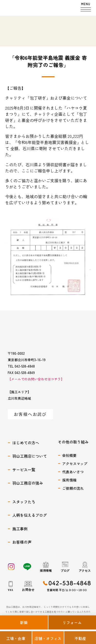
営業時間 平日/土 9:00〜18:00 (67, 590)
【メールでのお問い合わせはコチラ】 (36, 379)
